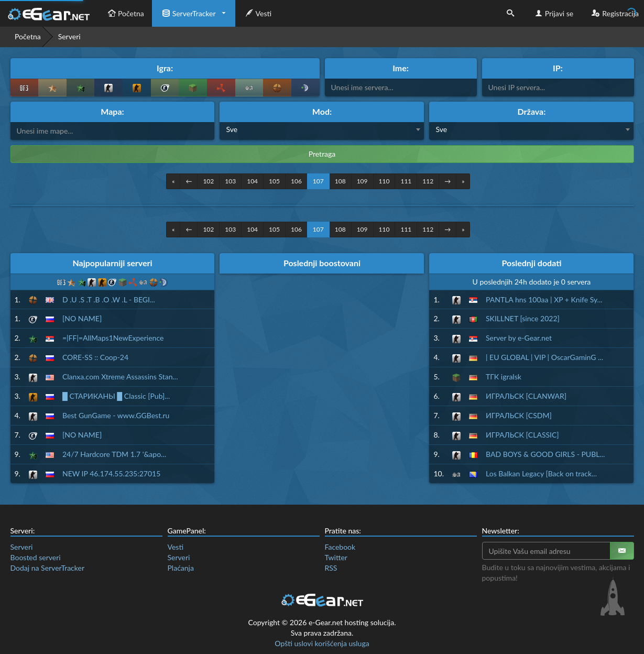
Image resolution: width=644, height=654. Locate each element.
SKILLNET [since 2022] (523, 318)
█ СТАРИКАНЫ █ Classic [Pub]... (116, 396)
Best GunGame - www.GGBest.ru (116, 415)
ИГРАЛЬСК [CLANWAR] (526, 396)
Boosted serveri (36, 557)
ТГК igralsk (504, 377)
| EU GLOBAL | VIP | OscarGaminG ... (544, 357)
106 (296, 181)
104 (252, 181)
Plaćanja (181, 568)
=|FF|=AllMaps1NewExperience (113, 338)
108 (340, 181)
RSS (331, 568)
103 (230, 181)
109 (362, 181)
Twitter (336, 557)
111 (406, 181)
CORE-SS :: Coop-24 (95, 357)
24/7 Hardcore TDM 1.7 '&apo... (114, 454)
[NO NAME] (82, 318)
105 (274, 181)
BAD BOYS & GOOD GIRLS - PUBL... (545, 454)
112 (428, 181)
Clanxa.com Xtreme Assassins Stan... (120, 377)
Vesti (258, 13)
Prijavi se (553, 13)
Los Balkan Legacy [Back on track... (541, 473)
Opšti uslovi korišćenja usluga (322, 643)
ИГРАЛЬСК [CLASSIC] (522, 435)
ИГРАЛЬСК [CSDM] (519, 415)
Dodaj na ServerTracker (47, 568)
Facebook (340, 547)
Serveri (22, 547)
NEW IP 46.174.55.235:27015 (111, 473)
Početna (125, 13)
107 (318, 181)
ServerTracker (188, 13)
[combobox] (322, 131)
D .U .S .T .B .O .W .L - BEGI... (109, 299)
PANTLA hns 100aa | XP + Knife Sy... (544, 299)
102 (208, 181)
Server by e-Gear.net (519, 338)
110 (384, 181)
